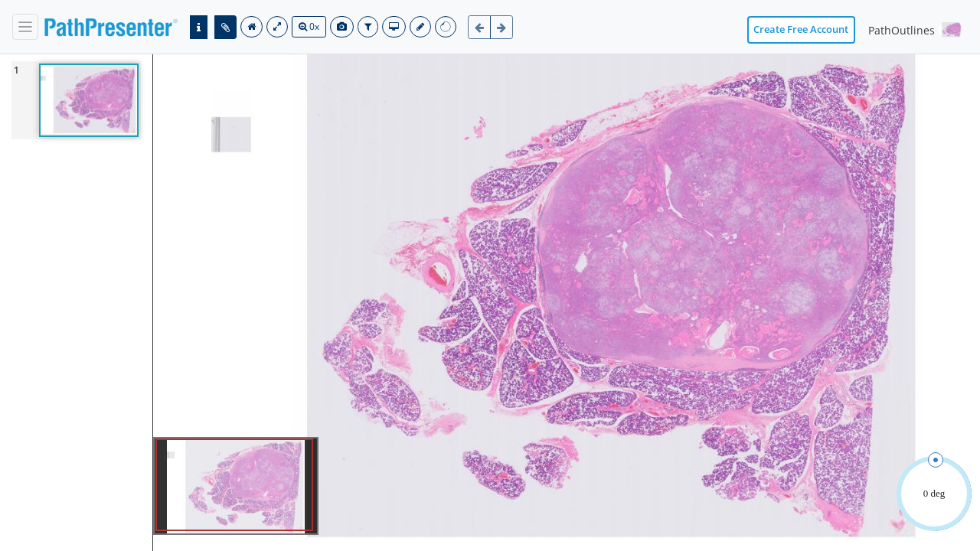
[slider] (936, 460)
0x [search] (309, 26)
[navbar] (25, 27)
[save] (420, 27)
